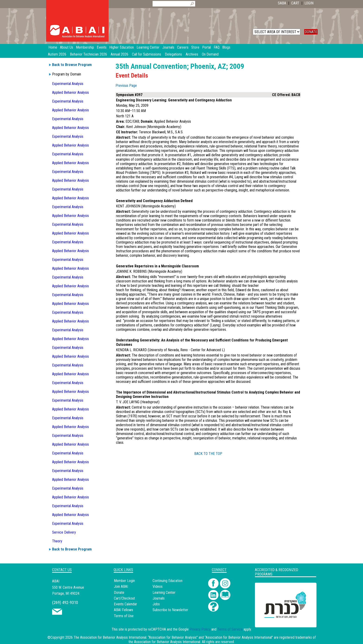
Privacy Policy (200, 629)
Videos (158, 586)
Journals (159, 598)
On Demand (210, 54)
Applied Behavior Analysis (70, 92)
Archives (192, 54)
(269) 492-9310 (65, 602)
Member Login (124, 581)
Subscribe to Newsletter (170, 610)
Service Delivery (64, 532)
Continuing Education (167, 581)
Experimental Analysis (68, 84)
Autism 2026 (57, 54)
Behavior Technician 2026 (88, 54)
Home (53, 47)
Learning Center (164, 592)
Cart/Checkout (124, 598)
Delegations (173, 54)
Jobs (156, 604)
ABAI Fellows (124, 610)
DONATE (311, 32)
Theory (57, 541)
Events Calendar (125, 604)
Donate (119, 592)
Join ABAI (121, 586)
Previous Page (126, 86)
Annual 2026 (119, 54)
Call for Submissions (147, 54)
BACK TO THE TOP (208, 454)
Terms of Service (230, 629)
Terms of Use (124, 616)
